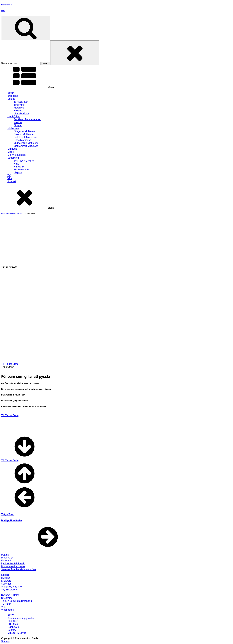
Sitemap (6, 641)
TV (9, 175)
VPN (10, 178)
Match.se (19, 108)
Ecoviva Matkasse (24, 134)
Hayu (16, 164)
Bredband (13, 96)
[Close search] (75, 53)
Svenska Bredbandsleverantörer (19, 569)
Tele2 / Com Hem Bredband (17, 601)
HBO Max (19, 167)
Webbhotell (7, 610)
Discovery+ (7, 558)
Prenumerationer (8, 213)
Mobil (11, 152)
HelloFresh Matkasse (25, 137)
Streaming (13, 158)
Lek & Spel (20, 213)
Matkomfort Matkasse (26, 146)
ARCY (11, 615)
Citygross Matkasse (25, 131)
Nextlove (18, 111)
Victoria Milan (21, 114)
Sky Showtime (9, 590)
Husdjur (6, 578)
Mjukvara (12, 149)
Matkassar (13, 128)
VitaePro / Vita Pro (11, 587)
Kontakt (12, 181)
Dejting (11, 99)
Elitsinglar (19, 105)
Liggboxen (13, 627)
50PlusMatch (21, 102)
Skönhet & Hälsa (17, 155)
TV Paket (6, 604)
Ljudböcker (14, 116)
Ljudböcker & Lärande (13, 564)
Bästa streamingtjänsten (21, 618)
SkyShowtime (21, 170)
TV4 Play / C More (24, 161)
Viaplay (18, 173)
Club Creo (13, 621)
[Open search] (26, 28)
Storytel (18, 125)
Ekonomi (6, 561)
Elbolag (5, 575)
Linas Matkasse (22, 140)
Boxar (11, 93)
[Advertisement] (117, 238)
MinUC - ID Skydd (17, 633)
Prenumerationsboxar (13, 566)
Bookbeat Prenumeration (27, 119)
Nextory (18, 122)
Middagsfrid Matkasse (26, 143)
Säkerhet (6, 584)
